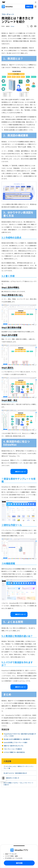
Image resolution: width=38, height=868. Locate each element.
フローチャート (8, 14)
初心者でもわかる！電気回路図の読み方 (15, 773)
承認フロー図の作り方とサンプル (14, 746)
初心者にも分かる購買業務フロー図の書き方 (17, 739)
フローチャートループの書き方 (13, 749)
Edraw (13, 26)
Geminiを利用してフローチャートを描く (16, 742)
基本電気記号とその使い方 (11, 778)
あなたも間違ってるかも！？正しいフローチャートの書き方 (18, 784)
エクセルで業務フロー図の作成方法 (14, 752)
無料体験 (19, 863)
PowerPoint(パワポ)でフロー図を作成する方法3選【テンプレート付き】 (20, 735)
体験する (29, 6)
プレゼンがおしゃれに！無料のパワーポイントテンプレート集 (18, 767)
